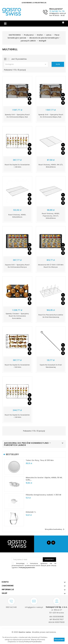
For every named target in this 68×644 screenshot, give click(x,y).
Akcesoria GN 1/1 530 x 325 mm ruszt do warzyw (51, 266)
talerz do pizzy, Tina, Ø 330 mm (40, 460)
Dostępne (26, 64)
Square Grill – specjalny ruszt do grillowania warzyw (17, 266)
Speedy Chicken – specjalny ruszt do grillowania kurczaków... (17, 316)
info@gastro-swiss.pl (58, 13)
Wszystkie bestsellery (55, 529)
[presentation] (39, 574)
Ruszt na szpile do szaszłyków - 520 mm (17, 366)
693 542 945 (11, 607)
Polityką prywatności (27, 568)
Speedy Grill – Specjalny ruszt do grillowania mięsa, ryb (17, 116)
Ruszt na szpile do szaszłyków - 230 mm (17, 166)
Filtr (58, 64)
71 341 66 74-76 (57, 11)
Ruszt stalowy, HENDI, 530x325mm (17, 216)
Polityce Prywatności (33, 642)
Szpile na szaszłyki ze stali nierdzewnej (51, 366)
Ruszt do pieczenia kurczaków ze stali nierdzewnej (51, 316)
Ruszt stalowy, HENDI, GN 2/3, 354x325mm (51, 166)
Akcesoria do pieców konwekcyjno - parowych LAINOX (27, 444)
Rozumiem (59, 640)
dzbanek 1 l (31, 512)
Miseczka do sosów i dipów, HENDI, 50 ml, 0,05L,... (44, 479)
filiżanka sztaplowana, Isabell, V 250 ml (44, 495)
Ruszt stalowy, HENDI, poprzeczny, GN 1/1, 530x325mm (51, 216)
